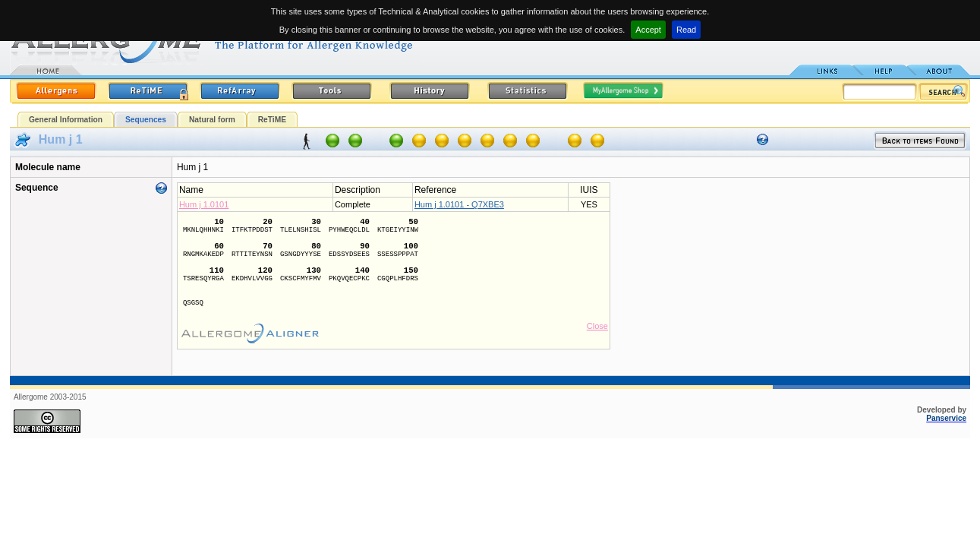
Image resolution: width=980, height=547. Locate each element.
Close (597, 326)
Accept (648, 30)
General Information (66, 120)
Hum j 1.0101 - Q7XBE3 (459, 204)
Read (686, 30)
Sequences (146, 120)
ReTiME (272, 120)
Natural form (212, 120)
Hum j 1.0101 (204, 204)
